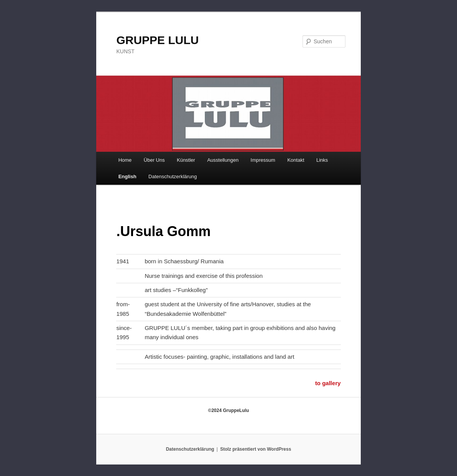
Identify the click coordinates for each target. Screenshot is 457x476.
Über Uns (154, 160)
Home (125, 160)
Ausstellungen (223, 160)
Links (322, 160)
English (127, 176)
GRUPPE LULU (157, 40)
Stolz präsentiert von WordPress (256, 449)
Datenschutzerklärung (173, 176)
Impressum (263, 160)
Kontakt (296, 160)
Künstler (186, 160)
